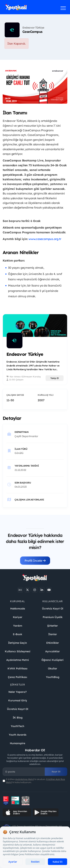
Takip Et (55, 378)
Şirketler (52, 626)
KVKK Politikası (17, 669)
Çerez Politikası (17, 677)
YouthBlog (53, 677)
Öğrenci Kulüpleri (52, 660)
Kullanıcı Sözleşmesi (18, 651)
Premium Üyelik (53, 617)
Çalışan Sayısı (15, 395)
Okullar (52, 669)
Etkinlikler (53, 643)
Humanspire (17, 743)
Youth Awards (18, 735)
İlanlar (53, 634)
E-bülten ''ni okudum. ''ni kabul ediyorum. (35, 781)
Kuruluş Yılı (46, 395)
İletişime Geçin (17, 643)
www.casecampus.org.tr (45, 239)
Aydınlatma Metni (18, 660)
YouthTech (17, 726)
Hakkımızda (18, 609)
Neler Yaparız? (17, 692)
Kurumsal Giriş (18, 700)
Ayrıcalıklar (52, 651)
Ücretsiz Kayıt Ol (53, 609)
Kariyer (18, 617)
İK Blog (18, 718)
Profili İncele (35, 561)
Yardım (18, 626)
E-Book (17, 634)
